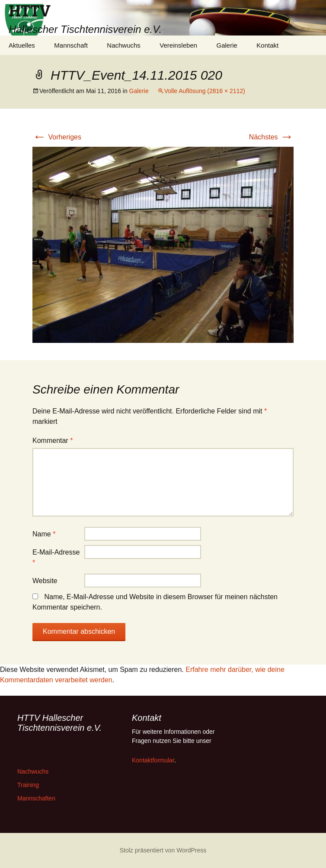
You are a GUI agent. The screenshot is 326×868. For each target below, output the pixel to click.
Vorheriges (57, 137)
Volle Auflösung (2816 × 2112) (205, 91)
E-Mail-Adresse (56, 557)
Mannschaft (71, 45)
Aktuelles (22, 45)
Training (28, 785)
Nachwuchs (124, 45)
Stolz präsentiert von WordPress (163, 850)
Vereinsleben (178, 45)
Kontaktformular (153, 760)
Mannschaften (36, 798)
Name (44, 534)
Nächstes (271, 137)
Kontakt (267, 45)
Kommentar (53, 440)
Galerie (227, 45)
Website (45, 581)
